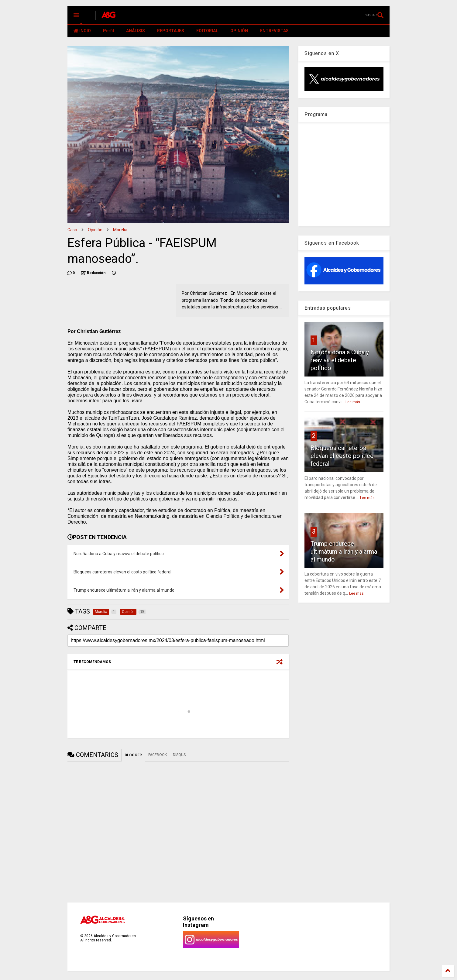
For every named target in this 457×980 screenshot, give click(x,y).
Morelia (120, 230)
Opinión (95, 230)
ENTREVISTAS (274, 31)
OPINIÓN (239, 31)
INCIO (82, 31)
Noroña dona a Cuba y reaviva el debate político (340, 360)
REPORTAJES (171, 31)
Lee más (353, 402)
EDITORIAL (207, 31)
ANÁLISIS (136, 31)
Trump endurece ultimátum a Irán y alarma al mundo (344, 552)
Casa (72, 230)
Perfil (108, 31)
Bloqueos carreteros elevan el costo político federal (342, 456)
